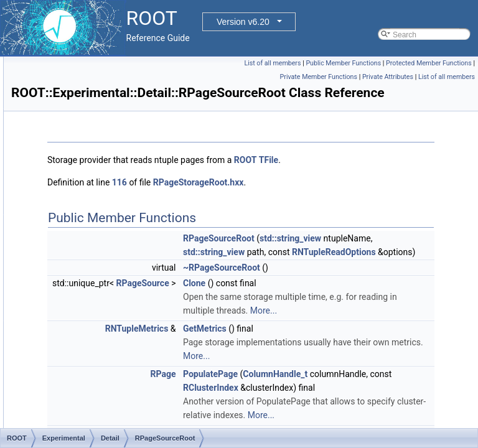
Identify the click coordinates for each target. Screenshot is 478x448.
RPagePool (90, 166)
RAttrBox (76, 371)
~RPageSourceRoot (377, 394)
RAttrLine (77, 399)
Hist (68, 330)
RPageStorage (96, 262)
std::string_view (373, 310)
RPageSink (90, 180)
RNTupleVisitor (96, 84)
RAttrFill (74, 385)
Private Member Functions (377, 91)
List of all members (363, 63)
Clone (350, 410)
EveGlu (73, 317)
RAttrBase (78, 358)
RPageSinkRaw (97, 194)
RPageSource (94, 221)
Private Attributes (446, 91)
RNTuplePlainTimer (103, 289)
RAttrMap (77, 413)
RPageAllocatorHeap (106, 125)
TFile (213, 218)
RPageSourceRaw (102, 235)
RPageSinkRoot (97, 207)
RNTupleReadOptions (381, 365)
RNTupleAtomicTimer (106, 276)
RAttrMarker (81, 426)
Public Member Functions (434, 63)
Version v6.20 (243, 22)
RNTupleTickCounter (105, 57)
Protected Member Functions (429, 77)
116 (275, 241)
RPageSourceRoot (102, 248)
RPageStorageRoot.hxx (354, 241)
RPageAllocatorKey (103, 139)
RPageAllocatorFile (103, 111)
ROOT (401, 205)
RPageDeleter (94, 152)
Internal (73, 344)
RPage (82, 98)
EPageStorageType (103, 303)
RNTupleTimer (95, 70)
